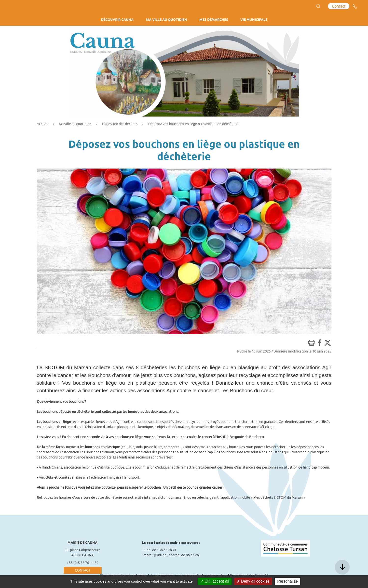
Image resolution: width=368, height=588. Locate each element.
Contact (339, 6)
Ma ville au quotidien (75, 124)
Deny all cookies (253, 581)
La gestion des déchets (120, 124)
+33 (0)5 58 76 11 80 (83, 563)
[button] (318, 6)
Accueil (43, 124)
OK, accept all (215, 581)
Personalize (287, 581)
